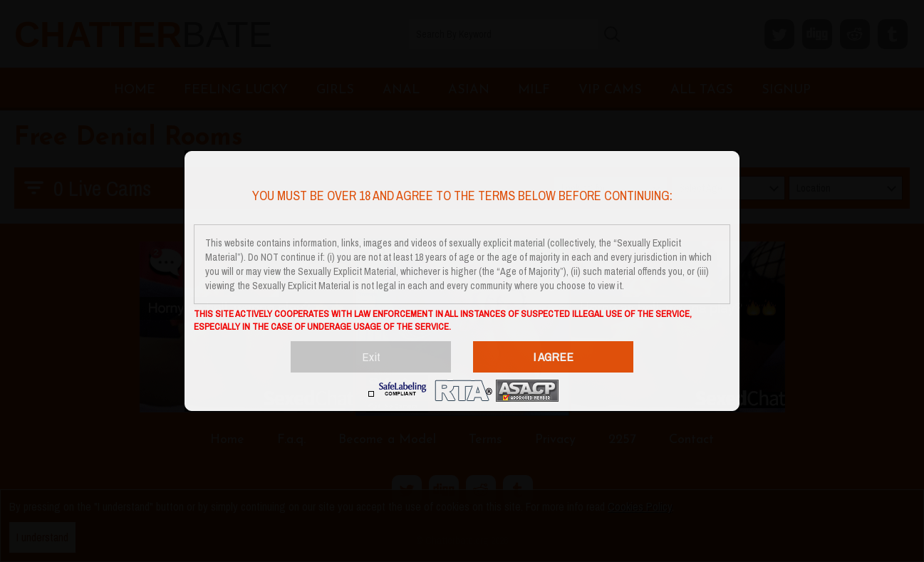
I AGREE (553, 357)
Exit (371, 357)
